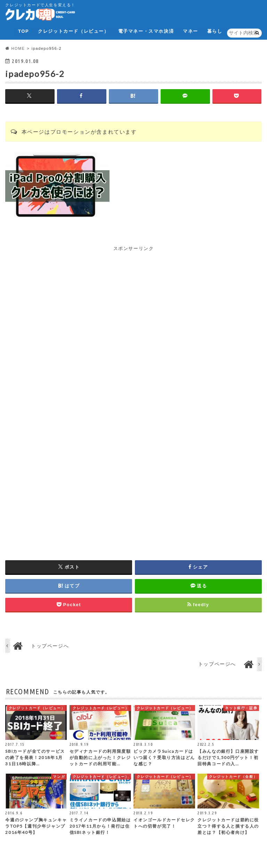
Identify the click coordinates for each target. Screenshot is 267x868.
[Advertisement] (133, 301)
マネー (191, 31)
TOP (23, 31)
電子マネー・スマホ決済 (146, 31)
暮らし (215, 31)
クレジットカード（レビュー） (73, 31)
